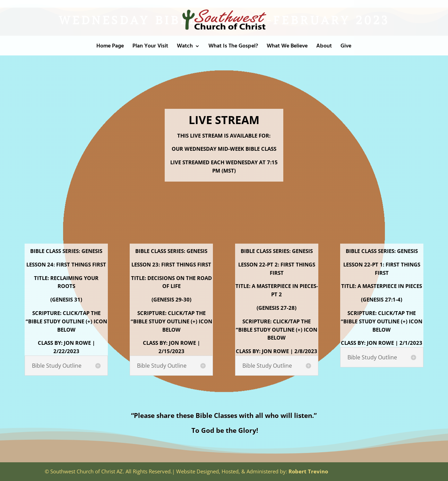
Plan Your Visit (150, 47)
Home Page (110, 47)
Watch (185, 47)
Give (346, 47)
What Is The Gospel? (233, 47)
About (324, 47)
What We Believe (287, 47)
